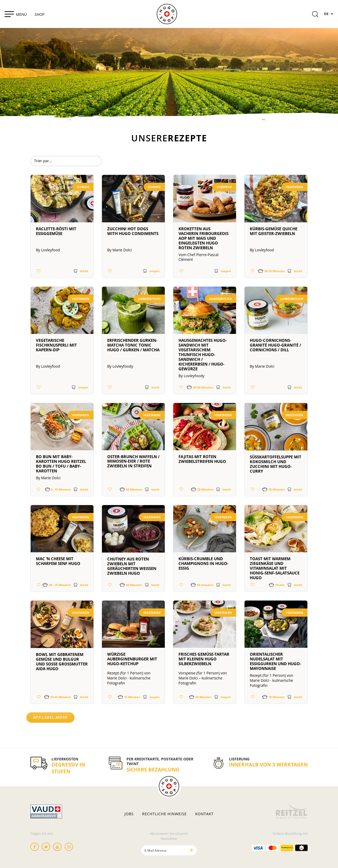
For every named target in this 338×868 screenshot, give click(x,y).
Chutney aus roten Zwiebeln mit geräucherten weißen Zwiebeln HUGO (132, 566)
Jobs (129, 814)
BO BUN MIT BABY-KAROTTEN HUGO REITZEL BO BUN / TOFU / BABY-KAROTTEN (61, 464)
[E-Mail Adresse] (163, 850)
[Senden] (191, 850)
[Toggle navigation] (15, 14)
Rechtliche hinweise (164, 814)
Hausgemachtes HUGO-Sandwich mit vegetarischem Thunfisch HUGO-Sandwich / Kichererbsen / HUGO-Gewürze (203, 354)
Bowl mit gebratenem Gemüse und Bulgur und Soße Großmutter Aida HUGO (62, 661)
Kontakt (204, 814)
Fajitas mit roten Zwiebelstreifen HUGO (202, 459)
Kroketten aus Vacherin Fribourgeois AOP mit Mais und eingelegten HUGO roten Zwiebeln (203, 238)
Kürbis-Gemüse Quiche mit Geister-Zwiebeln (274, 231)
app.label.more (50, 717)
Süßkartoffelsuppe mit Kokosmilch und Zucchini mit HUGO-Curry (276, 464)
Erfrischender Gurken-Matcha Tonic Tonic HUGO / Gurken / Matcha (133, 345)
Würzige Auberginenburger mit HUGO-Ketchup (132, 659)
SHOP (39, 14)
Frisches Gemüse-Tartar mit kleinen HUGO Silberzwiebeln (204, 659)
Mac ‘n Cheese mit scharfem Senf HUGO (58, 561)
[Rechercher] (315, 15)
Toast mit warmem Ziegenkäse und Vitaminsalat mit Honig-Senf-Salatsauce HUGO (275, 568)
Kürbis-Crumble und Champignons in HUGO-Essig (203, 563)
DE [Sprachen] (329, 14)
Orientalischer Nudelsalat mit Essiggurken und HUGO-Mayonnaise (275, 661)
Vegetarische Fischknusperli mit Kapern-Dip (56, 345)
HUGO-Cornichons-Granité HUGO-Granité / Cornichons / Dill (275, 345)
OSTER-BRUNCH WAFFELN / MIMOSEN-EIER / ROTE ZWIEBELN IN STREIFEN (133, 461)
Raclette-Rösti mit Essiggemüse (56, 231)
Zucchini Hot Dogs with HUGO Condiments (133, 231)
